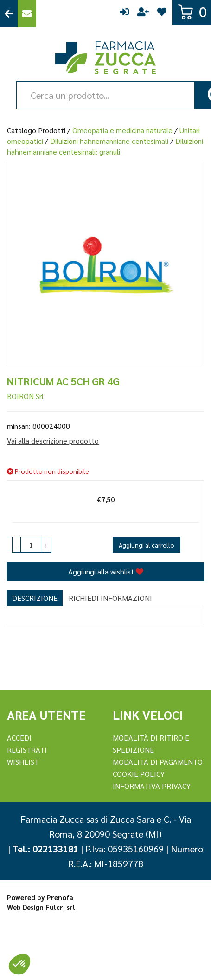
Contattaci (27, 14)
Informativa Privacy (152, 786)
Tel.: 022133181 (45, 849)
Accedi (124, 14)
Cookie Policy (139, 774)
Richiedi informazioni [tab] (110, 598)
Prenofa (60, 897)
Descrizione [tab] (35, 598)
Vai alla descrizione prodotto (53, 441)
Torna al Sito (9, 14)
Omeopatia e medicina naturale (122, 130)
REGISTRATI (27, 750)
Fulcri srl (60, 907)
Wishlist (162, 14)
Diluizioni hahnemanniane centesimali (109, 141)
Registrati (143, 14)
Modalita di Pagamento (158, 762)
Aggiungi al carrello (147, 545)
